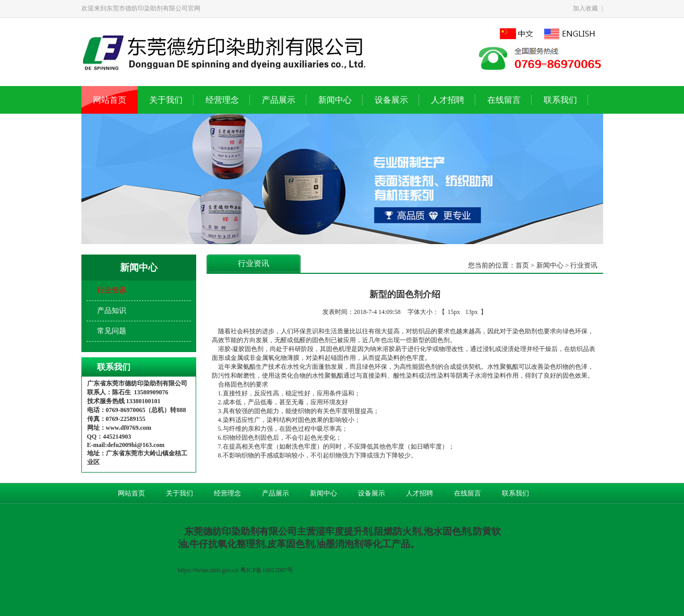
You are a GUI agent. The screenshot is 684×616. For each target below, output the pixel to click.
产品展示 (279, 100)
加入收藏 (585, 8)
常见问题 (112, 331)
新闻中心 (335, 100)
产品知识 (112, 311)
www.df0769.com (129, 428)
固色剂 (321, 340)
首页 (522, 265)
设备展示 (391, 100)
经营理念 (222, 100)
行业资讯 (112, 290)
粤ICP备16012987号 (268, 570)
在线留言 (504, 100)
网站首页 (110, 100)
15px (454, 312)
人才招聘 (448, 100)
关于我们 (166, 100)
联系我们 (560, 100)
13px (472, 312)
